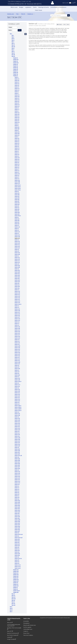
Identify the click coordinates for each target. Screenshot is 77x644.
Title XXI (13, 604)
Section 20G (17, 301)
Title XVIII (14, 599)
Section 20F (17, 299)
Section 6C (17, 135)
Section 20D (17, 296)
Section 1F (17, 87)
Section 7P (17, 163)
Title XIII (13, 55)
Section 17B (17, 259)
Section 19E (17, 277)
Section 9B (17, 221)
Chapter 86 (16, 69)
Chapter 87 (16, 71)
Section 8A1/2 (18, 216)
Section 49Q (17, 526)
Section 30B (17, 380)
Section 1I (17, 92)
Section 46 (17, 494)
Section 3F (17, 121)
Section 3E (17, 119)
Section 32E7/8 (18, 409)
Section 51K (17, 551)
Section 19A (17, 270)
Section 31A (17, 386)
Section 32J (17, 404)
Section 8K (17, 209)
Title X (13, 50)
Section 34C (17, 422)
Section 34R (17, 446)
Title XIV (13, 56)
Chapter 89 (16, 74)
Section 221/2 (18, 565)
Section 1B (17, 81)
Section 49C (17, 504)
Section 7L (17, 156)
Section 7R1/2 (18, 190)
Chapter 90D (16, 575)
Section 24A (17, 327)
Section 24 (17, 325)
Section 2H (17, 106)
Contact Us (26, 631)
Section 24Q (17, 353)
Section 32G (17, 399)
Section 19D (17, 275)
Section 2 (17, 93)
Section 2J (17, 110)
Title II (13, 37)
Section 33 (17, 412)
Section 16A (17, 253)
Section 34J (17, 433)
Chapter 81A (16, 60)
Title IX (13, 48)
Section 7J (17, 153)
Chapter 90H (16, 581)
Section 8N (17, 214)
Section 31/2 (18, 385)
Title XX (13, 602)
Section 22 (17, 307)
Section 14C (17, 245)
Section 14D (17, 246)
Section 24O (17, 349)
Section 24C (17, 330)
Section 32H (17, 401)
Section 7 (17, 137)
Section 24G (17, 336)
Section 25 (17, 365)
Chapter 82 (16, 61)
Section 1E (17, 85)
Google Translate (12, 639)
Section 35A (17, 449)
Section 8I (17, 206)
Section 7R (17, 166)
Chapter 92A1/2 (17, 591)
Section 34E (17, 425)
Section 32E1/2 (18, 406)
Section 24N (17, 348)
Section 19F (17, 279)
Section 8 (17, 192)
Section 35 (17, 448)
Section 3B (17, 114)
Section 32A (17, 390)
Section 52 (17, 557)
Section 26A (17, 369)
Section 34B (17, 420)
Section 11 (17, 229)
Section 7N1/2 (18, 187)
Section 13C (17, 238)
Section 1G (17, 89)
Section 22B (17, 311)
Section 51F (17, 542)
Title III (13, 39)
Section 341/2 (18, 568)
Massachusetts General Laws (30, 625)
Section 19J (17, 285)
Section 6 (17, 130)
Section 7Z (17, 179)
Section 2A (17, 95)
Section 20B (17, 293)
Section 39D (17, 464)
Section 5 (17, 126)
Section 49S (17, 530)
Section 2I (17, 108)
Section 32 (17, 388)
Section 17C (17, 261)
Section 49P (17, 525)
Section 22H (17, 320)
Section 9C (17, 222)
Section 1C (17, 82)
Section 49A (17, 501)
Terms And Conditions (28, 635)
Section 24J (17, 341)
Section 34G (17, 428)
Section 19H (17, 282)
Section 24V (17, 361)
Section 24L (17, 344)
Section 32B (17, 391)
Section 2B (17, 97)
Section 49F (17, 509)
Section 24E (17, 333)
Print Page (59, 24)
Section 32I (17, 402)
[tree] (17, 323)
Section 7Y (17, 177)
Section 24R (17, 354)
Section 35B (17, 451)
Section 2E (17, 101)
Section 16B (17, 254)
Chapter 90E (16, 576)
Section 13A (17, 235)
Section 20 (17, 290)
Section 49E (17, 507)
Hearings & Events (43, 7)
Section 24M (17, 346)
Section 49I (17, 513)
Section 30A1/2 (18, 382)
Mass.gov (10, 623)
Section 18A (17, 266)
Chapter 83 (16, 64)
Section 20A (17, 291)
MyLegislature (26, 623)
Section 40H (17, 483)
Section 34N (17, 439)
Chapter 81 (16, 58)
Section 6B (17, 134)
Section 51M (17, 554)
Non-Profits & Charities (13, 635)
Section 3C (17, 116)
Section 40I (17, 485)
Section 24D (17, 332)
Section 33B (17, 415)
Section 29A (17, 375)
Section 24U (17, 359)
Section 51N (17, 555)
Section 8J (17, 208)
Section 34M (17, 438)
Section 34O (17, 441)
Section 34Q (17, 444)
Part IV (11, 610)
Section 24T (17, 357)
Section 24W (18, 362)
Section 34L (17, 436)
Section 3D (17, 118)
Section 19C (17, 274)
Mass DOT (10, 631)
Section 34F (17, 427)
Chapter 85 (16, 68)
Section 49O (17, 523)
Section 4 (17, 124)
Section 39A (17, 459)
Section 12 (17, 230)
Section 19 (17, 269)
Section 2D (17, 100)
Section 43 (17, 489)
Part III (11, 608)
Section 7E (17, 145)
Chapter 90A (16, 570)
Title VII (13, 45)
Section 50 (17, 533)
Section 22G (17, 319)
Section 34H (17, 430)
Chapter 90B (16, 571)
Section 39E (17, 465)
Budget (21, 7)
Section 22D (17, 314)
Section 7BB (17, 182)
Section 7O (17, 161)
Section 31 (17, 383)
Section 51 (17, 536)
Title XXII (13, 605)
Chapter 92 (16, 589)
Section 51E (17, 541)
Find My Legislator (27, 627)
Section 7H (17, 150)
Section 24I (17, 340)
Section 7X (17, 176)
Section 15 (17, 250)
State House (38, 10)
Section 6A (17, 132)
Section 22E (17, 316)
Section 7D (17, 143)
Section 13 (17, 233)
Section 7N (17, 159)
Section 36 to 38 (18, 456)
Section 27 (17, 370)
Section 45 (17, 493)
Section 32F (17, 398)
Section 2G (17, 105)
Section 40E (17, 478)
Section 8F (17, 201)
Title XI (13, 52)
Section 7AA (17, 180)
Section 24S (17, 356)
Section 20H (17, 303)
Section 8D (17, 198)
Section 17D (17, 262)
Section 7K (17, 155)
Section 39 (17, 457)
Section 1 (17, 77)
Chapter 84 (16, 66)
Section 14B (17, 243)
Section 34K (17, 435)
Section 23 (17, 324)
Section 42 (17, 488)
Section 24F (17, 335)
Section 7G (17, 148)
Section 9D (17, 224)
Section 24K (17, 343)
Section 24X (17, 364)
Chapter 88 (16, 72)
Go (20, 30)
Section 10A (17, 227)
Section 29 (17, 373)
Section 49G (17, 510)
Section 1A (17, 79)
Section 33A (17, 414)
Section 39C (17, 462)
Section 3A (17, 113)
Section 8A (17, 193)
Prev (65, 24)
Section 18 (17, 264)
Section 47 (17, 496)
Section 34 (17, 417)
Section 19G (17, 280)
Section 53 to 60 (18, 559)
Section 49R (17, 528)
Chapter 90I (16, 583)
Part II (11, 607)
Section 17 (17, 256)
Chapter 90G (16, 579)
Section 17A (17, 258)
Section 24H (17, 338)
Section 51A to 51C (19, 538)
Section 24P (17, 351)
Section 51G (17, 544)
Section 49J (17, 515)
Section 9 (17, 217)
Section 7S (17, 167)
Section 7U (17, 171)
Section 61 (17, 560)
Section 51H (17, 546)
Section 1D (17, 84)
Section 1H (17, 90)
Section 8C (17, 196)
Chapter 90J (16, 584)
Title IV (13, 40)
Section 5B (17, 129)
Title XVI (13, 596)
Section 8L (17, 211)
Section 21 (17, 306)
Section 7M (17, 158)
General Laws (11, 14)
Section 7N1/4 (18, 188)
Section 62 (17, 562)
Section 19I (17, 283)
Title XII (13, 53)
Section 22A (17, 309)
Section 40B (17, 473)
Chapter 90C (16, 573)
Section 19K (17, 287)
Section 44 (17, 491)
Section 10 (17, 225)
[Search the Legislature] (69, 15)
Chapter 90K (16, 586)
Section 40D (17, 476)
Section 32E (17, 396)
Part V (11, 612)
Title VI (13, 44)
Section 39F (17, 467)
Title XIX (13, 600)
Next (68, 24)
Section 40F (17, 480)
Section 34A (17, 419)
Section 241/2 (18, 567)
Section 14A (17, 241)
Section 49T (17, 531)
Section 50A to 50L (19, 534)
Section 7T (17, 169)
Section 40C (17, 475)
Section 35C (17, 452)
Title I (13, 35)
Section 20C (17, 295)
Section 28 (17, 372)
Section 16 (17, 251)
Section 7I (17, 151)
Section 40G (17, 481)
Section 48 (17, 497)
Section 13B (17, 237)
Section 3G (17, 122)
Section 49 (17, 499)
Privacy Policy (26, 633)
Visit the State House (28, 629)
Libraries (10, 637)
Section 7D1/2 (18, 185)
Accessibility (26, 621)
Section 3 (17, 111)
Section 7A (17, 138)
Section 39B (17, 460)
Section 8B (17, 195)
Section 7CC (17, 184)
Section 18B (17, 267)
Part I (11, 34)
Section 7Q (17, 164)
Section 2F (17, 103)
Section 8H (17, 204)
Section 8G (17, 203)
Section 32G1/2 (18, 410)
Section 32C (17, 393)
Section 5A (17, 127)
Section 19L (17, 288)
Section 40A (17, 472)
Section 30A (17, 378)
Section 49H (17, 512)
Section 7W (17, 174)
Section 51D (17, 539)
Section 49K (17, 517)
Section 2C (17, 98)
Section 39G (17, 468)
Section (10, 30)
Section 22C (17, 312)
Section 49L (17, 518)
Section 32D (17, 394)
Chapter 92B (16, 592)
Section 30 (17, 377)
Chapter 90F (16, 578)
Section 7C (17, 142)
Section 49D (17, 505)
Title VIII (13, 47)
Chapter (10, 27)
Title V (13, 42)
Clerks (35, 7)
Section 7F (17, 147)
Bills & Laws (14, 7)
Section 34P (17, 443)
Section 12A (17, 232)
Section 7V (17, 172)
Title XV (13, 594)
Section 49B (17, 502)
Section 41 (17, 486)
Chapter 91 (15, 588)
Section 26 (17, 367)
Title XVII (13, 597)
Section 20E (17, 298)
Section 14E (17, 248)
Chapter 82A (16, 63)
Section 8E (17, 200)
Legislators (28, 7)
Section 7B (17, 140)
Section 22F (17, 317)
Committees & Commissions (58, 7)
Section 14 (17, 240)
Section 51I (17, 547)
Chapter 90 (16, 76)
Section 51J (17, 549)
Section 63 (17, 563)
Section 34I (17, 431)
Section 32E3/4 (18, 407)
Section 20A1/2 (18, 304)
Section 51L (17, 552)
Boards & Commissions (13, 633)
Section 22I (17, 322)
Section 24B (17, 328)
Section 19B (17, 272)
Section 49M (17, 520)
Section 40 (17, 470)
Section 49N (17, 522)
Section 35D (17, 454)
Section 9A (17, 219)
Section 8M (17, 213)
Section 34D (17, 423)
